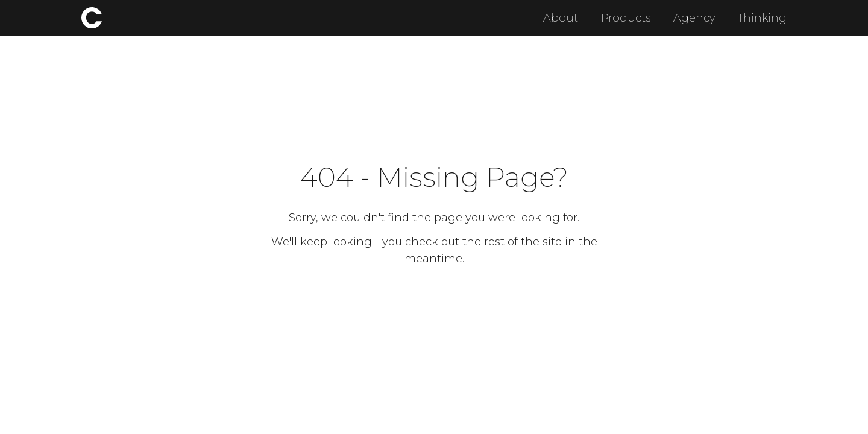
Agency (694, 18)
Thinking (762, 18)
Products (626, 18)
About (561, 18)
